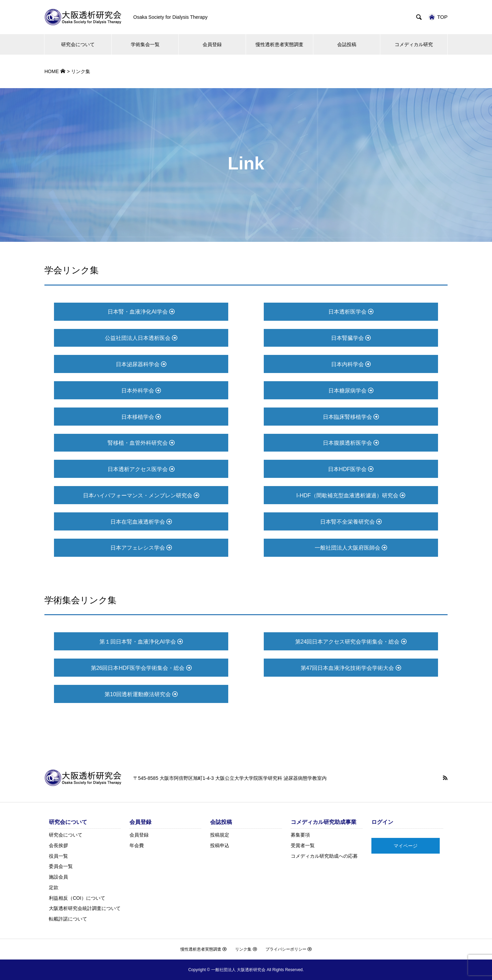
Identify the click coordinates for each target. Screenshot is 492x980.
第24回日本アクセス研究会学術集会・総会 (351, 642)
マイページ (406, 846)
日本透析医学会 (351, 312)
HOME (52, 71)
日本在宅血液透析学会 (141, 522)
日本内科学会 (351, 364)
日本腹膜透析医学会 (351, 443)
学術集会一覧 (145, 44)
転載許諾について (68, 919)
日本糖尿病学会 (351, 391)
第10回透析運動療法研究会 (141, 694)
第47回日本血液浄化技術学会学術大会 (351, 668)
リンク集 (246, 949)
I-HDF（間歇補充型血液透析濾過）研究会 (351, 495)
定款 (54, 887)
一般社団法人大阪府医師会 (351, 548)
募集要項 (300, 835)
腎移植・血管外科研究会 (141, 443)
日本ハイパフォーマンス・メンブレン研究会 (141, 495)
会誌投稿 (347, 44)
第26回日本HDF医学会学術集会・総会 (141, 668)
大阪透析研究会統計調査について (85, 908)
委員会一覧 (61, 866)
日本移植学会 (141, 417)
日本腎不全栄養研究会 (351, 522)
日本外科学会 (141, 391)
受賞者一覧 (303, 845)
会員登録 (212, 44)
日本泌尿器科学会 (141, 364)
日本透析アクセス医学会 (141, 469)
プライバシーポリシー (289, 949)
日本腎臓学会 (351, 338)
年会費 (137, 845)
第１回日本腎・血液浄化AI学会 (141, 642)
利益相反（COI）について (77, 898)
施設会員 (58, 877)
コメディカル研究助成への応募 (324, 856)
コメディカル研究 (414, 44)
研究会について (78, 44)
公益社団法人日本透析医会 (141, 338)
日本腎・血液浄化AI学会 (141, 312)
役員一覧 (58, 856)
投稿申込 (220, 845)
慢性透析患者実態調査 (279, 44)
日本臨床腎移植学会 (351, 417)
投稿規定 (220, 835)
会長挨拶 (58, 845)
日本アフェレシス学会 (141, 548)
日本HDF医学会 (351, 469)
